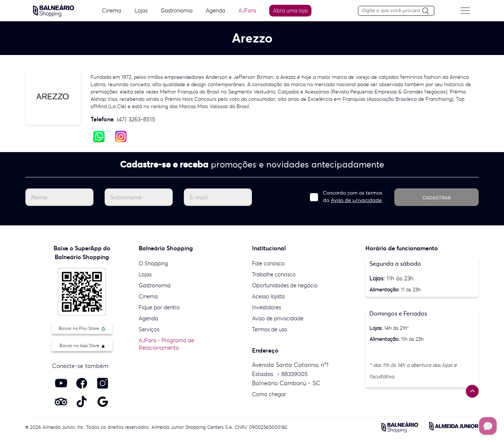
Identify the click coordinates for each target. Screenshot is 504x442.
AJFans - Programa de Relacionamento (166, 344)
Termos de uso (270, 329)
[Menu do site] (466, 11)
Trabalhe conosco (274, 274)
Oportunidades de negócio (285, 285)
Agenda (216, 10)
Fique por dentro (159, 307)
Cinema (111, 10)
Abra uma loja (291, 10)
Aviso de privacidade (356, 200)
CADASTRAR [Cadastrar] (437, 198)
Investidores (266, 307)
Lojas (141, 10)
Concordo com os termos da (353, 196)
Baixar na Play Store (82, 328)
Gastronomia (177, 10)
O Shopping (153, 263)
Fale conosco (268, 263)
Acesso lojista (268, 296)
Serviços (149, 329)
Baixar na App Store (82, 345)
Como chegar (269, 394)
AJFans (248, 10)
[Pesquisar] (429, 11)
